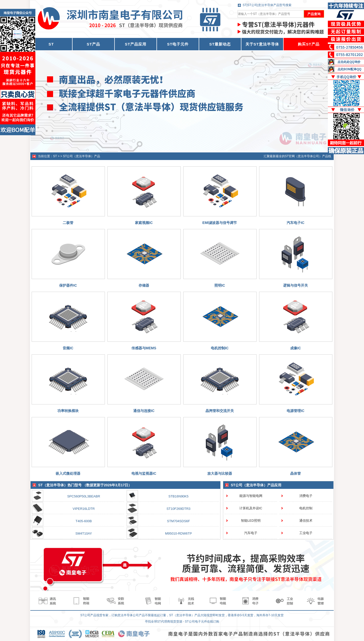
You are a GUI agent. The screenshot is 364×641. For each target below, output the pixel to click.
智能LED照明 (251, 521)
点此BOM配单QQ (349, 69)
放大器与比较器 (220, 473)
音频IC (68, 348)
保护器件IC (68, 285)
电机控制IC (220, 348)
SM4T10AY (84, 533)
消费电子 (306, 496)
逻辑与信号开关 (295, 285)
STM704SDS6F (178, 521)
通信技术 (306, 521)
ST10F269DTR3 (179, 509)
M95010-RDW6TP (178, 533)
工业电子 (306, 533)
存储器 (144, 285)
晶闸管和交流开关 (220, 411)
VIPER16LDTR (84, 509)
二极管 (68, 223)
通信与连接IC (144, 411)
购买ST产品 (309, 44)
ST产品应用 (136, 44)
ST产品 (93, 44)
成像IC (295, 348)
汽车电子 (251, 533)
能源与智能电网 (251, 496)
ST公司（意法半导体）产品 (82, 156)
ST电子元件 (178, 44)
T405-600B (84, 521)
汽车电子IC (295, 223)
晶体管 (295, 473)
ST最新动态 (220, 44)
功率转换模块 (68, 411)
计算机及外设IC (251, 508)
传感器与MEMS (144, 348)
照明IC (220, 285)
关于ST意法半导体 (262, 44)
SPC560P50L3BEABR (84, 496)
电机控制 (306, 508)
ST (55, 156)
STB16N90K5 (178, 496)
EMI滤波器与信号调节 (220, 223)
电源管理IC (295, 411)
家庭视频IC (144, 223)
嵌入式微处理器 (68, 473)
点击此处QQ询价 (349, 62)
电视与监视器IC (144, 473)
